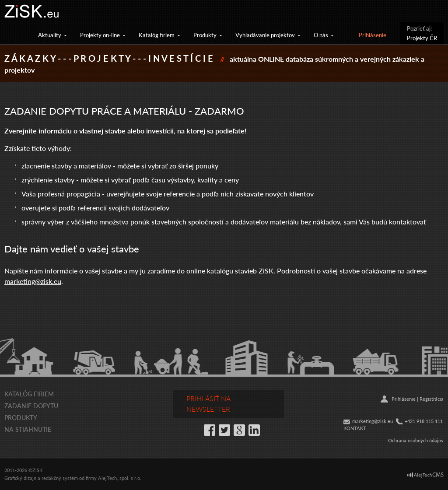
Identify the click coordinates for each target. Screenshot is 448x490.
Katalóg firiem (157, 35)
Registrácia (432, 399)
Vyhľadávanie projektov (265, 35)
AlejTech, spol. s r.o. (120, 478)
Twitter (224, 430)
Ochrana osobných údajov (416, 440)
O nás (321, 35)
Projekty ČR (422, 38)
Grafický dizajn (20, 478)
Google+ (239, 430)
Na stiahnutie (28, 429)
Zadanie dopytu (31, 406)
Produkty (205, 35)
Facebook (210, 430)
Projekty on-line (100, 35)
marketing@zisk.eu (33, 281)
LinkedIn (254, 430)
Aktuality (50, 35)
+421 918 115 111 (424, 421)
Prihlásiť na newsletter (208, 404)
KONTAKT (355, 428)
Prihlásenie (373, 35)
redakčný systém (60, 478)
